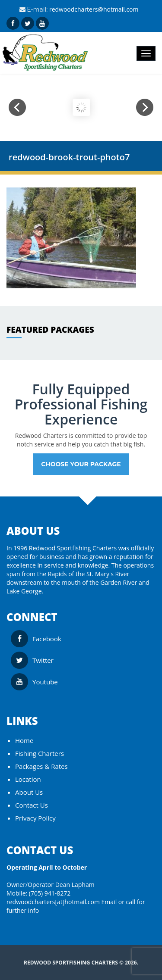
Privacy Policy (35, 818)
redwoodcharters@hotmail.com (94, 9)
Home (24, 740)
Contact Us (32, 805)
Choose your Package (81, 464)
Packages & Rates (41, 766)
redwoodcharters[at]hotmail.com (53, 902)
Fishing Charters (40, 753)
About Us (29, 792)
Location (28, 779)
